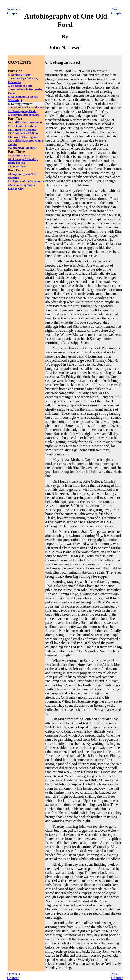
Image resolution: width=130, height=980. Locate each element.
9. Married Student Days (24, 115)
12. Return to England (22, 130)
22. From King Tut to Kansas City (21, 187)
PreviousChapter (14, 11)
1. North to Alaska (20, 75)
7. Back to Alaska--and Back (26, 107)
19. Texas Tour (17, 166)
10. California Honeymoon (25, 122)
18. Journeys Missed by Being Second (23, 161)
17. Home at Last (19, 155)
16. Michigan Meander (22, 148)
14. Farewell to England (23, 137)
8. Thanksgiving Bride (22, 111)
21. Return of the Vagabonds (26, 181)
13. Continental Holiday (23, 133)
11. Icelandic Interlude (22, 126)
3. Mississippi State (20, 86)
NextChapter (117, 11)
